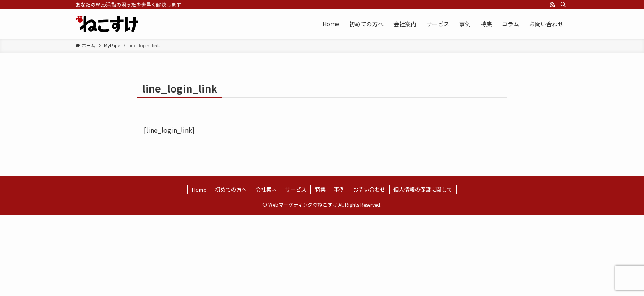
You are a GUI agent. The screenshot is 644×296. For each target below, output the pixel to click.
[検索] (563, 5)
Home (199, 189)
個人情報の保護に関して (423, 189)
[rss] (552, 5)
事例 (339, 189)
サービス (296, 189)
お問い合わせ (369, 189)
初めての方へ (231, 189)
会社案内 (266, 189)
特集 (320, 189)
